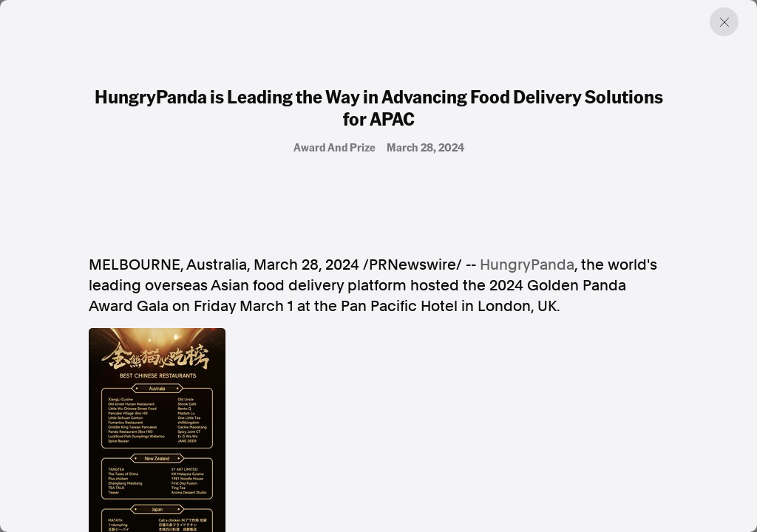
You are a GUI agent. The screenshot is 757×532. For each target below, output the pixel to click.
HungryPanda (527, 265)
